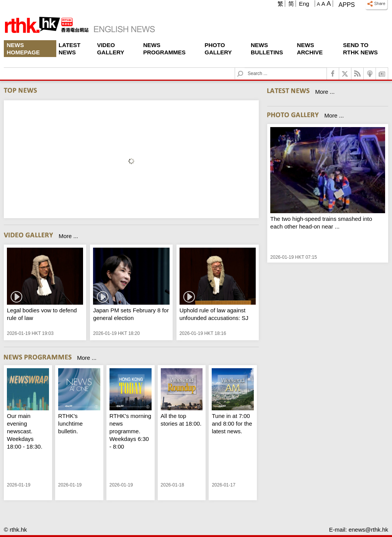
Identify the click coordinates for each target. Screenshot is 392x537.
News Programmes (164, 49)
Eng (304, 4)
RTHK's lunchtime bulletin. (70, 424)
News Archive (310, 49)
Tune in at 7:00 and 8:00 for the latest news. (232, 424)
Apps (347, 5)
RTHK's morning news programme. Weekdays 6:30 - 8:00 (130, 431)
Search (245, 68)
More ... (68, 236)
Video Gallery (110, 49)
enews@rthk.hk (368, 530)
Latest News (69, 49)
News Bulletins (267, 49)
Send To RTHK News (360, 49)
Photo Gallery (218, 49)
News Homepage (23, 49)
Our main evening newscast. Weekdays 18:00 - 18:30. (25, 431)
